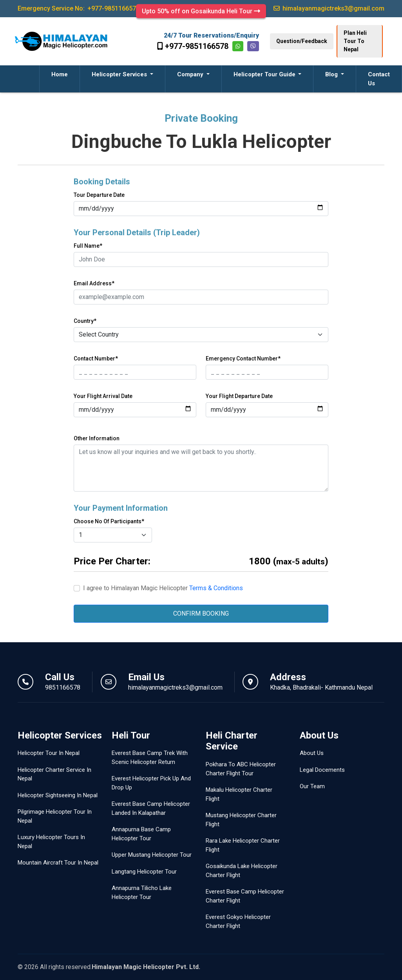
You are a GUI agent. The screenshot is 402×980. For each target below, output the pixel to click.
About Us (312, 753)
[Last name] (267, 372)
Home (60, 74)
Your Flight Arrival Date (103, 396)
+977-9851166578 (193, 46)
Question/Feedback (302, 41)
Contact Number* (96, 358)
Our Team (312, 786)
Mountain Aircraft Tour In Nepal (58, 863)
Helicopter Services (120, 74)
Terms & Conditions (216, 588)
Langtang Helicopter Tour (144, 872)
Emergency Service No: (79, 8)
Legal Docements (322, 770)
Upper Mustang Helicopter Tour (152, 855)
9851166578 (63, 687)
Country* (85, 321)
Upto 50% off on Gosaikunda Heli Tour (201, 11)
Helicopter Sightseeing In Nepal (58, 795)
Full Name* (88, 246)
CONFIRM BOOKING (201, 613)
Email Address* (94, 283)
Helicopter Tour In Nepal (49, 753)
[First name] (135, 372)
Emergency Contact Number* (243, 358)
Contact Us (379, 79)
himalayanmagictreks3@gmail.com (175, 687)
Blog (332, 74)
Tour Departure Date (99, 195)
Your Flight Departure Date (239, 396)
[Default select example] (201, 335)
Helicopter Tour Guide (265, 74)
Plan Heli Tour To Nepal (355, 41)
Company (191, 74)
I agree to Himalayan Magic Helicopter (163, 588)
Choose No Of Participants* (109, 521)
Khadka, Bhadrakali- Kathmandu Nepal (321, 687)
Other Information (97, 438)
